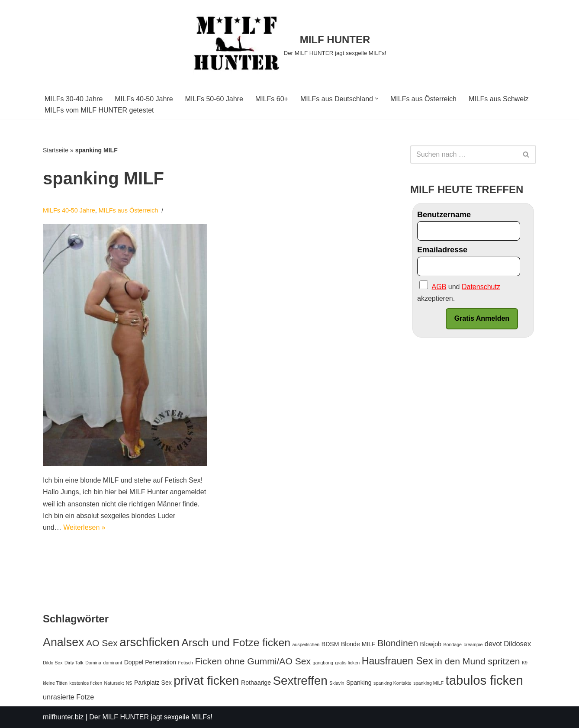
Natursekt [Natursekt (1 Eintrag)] (114, 683)
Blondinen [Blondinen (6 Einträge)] (398, 643)
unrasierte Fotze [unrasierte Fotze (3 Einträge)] (68, 697)
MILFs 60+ (272, 99)
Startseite (56, 150)
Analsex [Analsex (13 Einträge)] (64, 642)
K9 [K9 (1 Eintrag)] (525, 663)
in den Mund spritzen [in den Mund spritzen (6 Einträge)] (477, 661)
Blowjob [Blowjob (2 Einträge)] (431, 644)
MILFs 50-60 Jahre (214, 99)
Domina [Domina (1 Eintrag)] (93, 663)
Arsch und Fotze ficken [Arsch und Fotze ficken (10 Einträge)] (236, 643)
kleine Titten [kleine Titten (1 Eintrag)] (55, 683)
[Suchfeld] (463, 155)
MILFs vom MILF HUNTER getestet (99, 110)
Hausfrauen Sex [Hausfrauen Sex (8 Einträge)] (397, 661)
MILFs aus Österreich (423, 99)
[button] (377, 98)
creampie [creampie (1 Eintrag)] (473, 644)
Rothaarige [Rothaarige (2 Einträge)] (256, 683)
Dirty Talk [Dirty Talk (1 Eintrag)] (74, 663)
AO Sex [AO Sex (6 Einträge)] (102, 643)
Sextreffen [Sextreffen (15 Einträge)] (300, 681)
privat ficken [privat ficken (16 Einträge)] (206, 680)
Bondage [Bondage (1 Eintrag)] (452, 644)
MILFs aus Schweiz (499, 99)
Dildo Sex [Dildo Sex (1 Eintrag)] (53, 663)
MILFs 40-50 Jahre (144, 99)
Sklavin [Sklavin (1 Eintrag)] (337, 683)
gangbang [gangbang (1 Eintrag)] (323, 663)
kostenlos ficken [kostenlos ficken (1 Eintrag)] (86, 683)
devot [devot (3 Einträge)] (493, 644)
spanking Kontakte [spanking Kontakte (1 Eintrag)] (392, 683)
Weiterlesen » (84, 527)
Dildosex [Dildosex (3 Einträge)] (517, 644)
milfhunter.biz (63, 717)
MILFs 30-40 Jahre (74, 99)
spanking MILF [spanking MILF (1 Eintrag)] (428, 683)
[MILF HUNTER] (290, 45)
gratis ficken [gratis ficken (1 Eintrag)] (347, 663)
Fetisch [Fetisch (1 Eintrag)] (186, 663)
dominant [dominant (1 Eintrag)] (113, 663)
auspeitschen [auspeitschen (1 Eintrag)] (306, 644)
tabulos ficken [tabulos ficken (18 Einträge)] (484, 680)
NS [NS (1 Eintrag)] (129, 683)
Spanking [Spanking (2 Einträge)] (359, 683)
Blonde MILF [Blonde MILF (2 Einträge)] (358, 644)
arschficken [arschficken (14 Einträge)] (150, 642)
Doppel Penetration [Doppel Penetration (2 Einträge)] (150, 662)
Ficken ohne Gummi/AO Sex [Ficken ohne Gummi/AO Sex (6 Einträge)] (253, 661)
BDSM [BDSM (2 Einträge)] (330, 644)
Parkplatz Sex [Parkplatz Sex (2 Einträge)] (153, 683)
